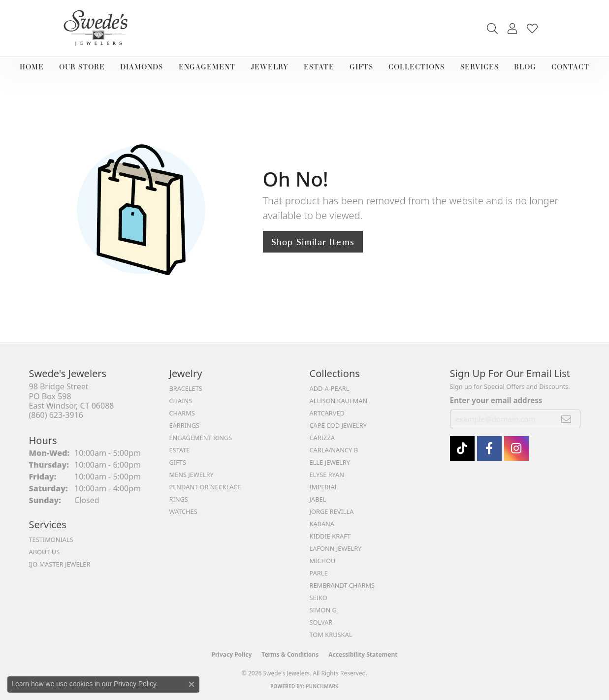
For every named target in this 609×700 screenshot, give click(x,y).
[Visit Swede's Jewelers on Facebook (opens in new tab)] (489, 448)
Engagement (207, 67)
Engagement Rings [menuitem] (201, 438)
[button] (492, 29)
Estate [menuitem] (180, 450)
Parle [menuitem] (319, 573)
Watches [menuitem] (183, 511)
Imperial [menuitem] (324, 487)
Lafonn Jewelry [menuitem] (336, 548)
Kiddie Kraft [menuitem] (330, 536)
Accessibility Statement (363, 654)
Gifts (361, 67)
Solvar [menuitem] (321, 622)
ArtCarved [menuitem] (327, 413)
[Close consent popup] (192, 684)
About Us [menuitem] (45, 552)
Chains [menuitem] (181, 401)
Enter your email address (496, 400)
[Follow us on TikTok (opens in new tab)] (462, 448)
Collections (417, 67)
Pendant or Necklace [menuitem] (205, 487)
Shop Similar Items (313, 241)
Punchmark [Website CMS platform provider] (322, 686)
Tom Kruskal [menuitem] (331, 635)
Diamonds (142, 67)
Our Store (82, 67)
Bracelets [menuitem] (186, 388)
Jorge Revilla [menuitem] (332, 511)
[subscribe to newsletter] (566, 419)
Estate (319, 67)
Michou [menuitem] (323, 561)
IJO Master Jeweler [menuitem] (60, 564)
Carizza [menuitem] (322, 438)
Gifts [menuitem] (178, 462)
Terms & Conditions (290, 654)
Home (32, 67)
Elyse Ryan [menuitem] (327, 475)
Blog (525, 67)
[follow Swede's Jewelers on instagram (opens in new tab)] (516, 448)
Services (480, 67)
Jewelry (270, 67)
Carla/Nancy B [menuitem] (334, 450)
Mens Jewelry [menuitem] (192, 475)
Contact (570, 67)
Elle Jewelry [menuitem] (330, 462)
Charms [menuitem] (182, 413)
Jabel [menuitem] (318, 499)
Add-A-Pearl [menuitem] (330, 388)
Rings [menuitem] (179, 499)
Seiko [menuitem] (319, 598)
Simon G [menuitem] (323, 610)
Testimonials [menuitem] (51, 540)
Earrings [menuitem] (185, 425)
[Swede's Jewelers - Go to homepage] (98, 28)
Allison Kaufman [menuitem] (339, 401)
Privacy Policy (232, 654)
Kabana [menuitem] (322, 524)
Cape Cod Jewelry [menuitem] (338, 425)
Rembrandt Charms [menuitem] (342, 585)
